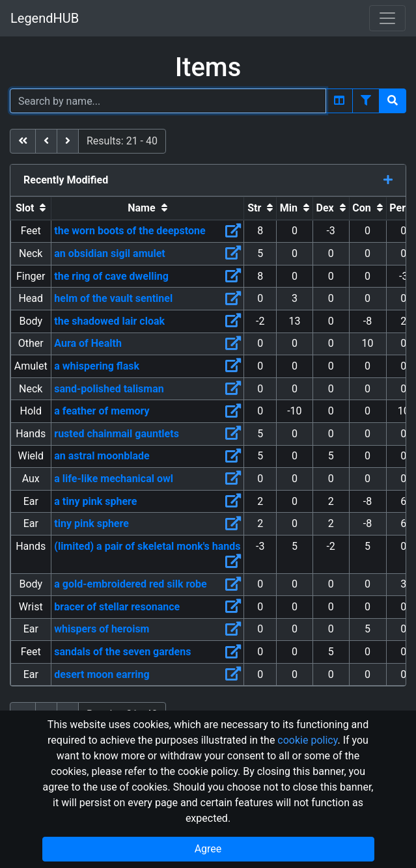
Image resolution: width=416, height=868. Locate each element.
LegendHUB (45, 18)
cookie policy (307, 740)
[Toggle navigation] (387, 18)
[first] (23, 141)
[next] (68, 141)
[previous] (46, 141)
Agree (208, 849)
